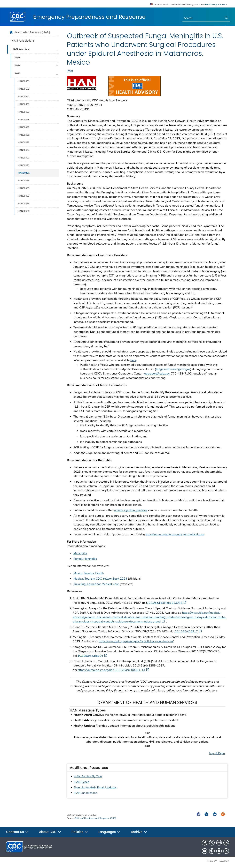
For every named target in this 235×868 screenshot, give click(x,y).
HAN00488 (24, 188)
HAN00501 (24, 97)
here (133, 360)
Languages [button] (109, 832)
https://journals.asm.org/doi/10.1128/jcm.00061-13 (114, 670)
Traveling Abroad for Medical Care (96, 584)
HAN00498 (24, 120)
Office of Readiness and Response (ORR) (95, 818)
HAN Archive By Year (88, 776)
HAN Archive (20, 49)
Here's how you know (216, 5)
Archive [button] (139, 832)
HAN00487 (24, 196)
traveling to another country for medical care (175, 534)
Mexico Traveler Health (89, 573)
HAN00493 (24, 158)
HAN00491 (24, 173)
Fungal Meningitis (85, 559)
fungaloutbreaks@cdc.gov (173, 369)
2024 (18, 66)
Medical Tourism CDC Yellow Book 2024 (100, 579)
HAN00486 (24, 204)
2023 (18, 74)
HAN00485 (24, 211)
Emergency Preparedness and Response (89, 17)
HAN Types (82, 782)
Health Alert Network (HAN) (32, 32)
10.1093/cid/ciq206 (93, 656)
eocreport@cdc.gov (157, 374)
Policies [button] (80, 832)
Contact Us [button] (17, 832)
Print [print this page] (70, 71)
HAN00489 (24, 181)
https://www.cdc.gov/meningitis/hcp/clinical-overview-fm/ (136, 641)
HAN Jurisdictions (86, 793)
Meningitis (80, 553)
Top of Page (217, 753)
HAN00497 (24, 127)
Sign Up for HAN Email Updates (95, 787)
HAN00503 (24, 81)
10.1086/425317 (189, 631)
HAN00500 (24, 104)
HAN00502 (24, 89)
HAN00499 (24, 112)
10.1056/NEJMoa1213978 (167, 603)
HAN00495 (24, 142)
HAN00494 (24, 150)
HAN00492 (24, 165)
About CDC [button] (50, 832)
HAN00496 (24, 135)
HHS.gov (212, 861)
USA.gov (224, 861)
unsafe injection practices (131, 510)
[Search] (202, 18)
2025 (18, 58)
